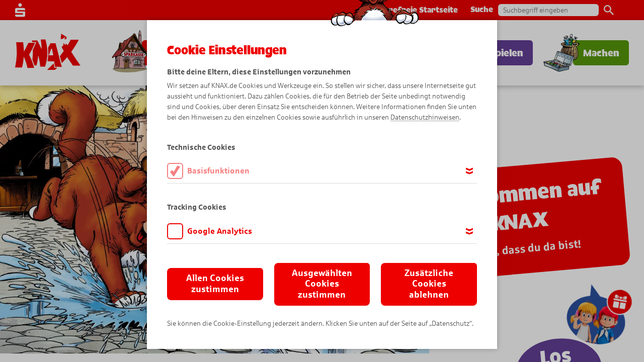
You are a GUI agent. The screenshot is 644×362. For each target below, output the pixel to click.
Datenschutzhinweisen (425, 117)
